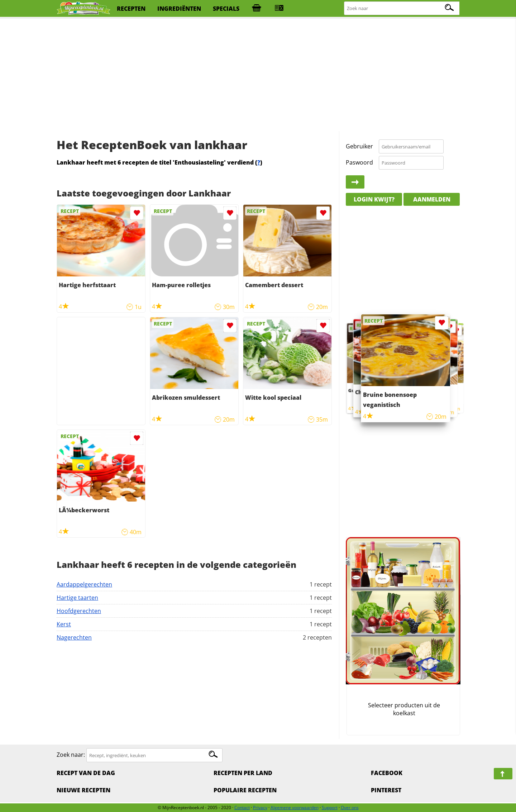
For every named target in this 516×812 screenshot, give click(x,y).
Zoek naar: (71, 755)
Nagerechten (74, 637)
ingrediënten (179, 9)
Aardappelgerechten (84, 584)
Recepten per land (243, 773)
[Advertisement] (258, 75)
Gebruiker (359, 146)
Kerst (64, 624)
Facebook (387, 773)
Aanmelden (432, 199)
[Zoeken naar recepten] (402, 8)
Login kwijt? (374, 199)
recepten (131, 9)
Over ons (350, 808)
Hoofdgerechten (79, 611)
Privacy (260, 808)
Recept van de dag (86, 773)
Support (330, 808)
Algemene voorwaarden (295, 808)
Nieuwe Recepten (83, 790)
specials (226, 9)
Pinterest (386, 790)
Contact (242, 808)
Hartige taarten (77, 598)
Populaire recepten (245, 790)
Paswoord (359, 162)
